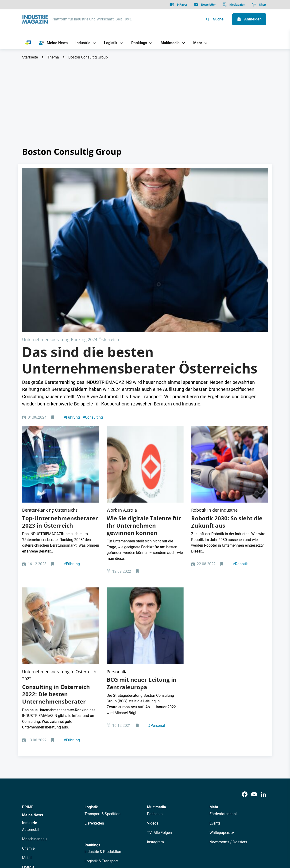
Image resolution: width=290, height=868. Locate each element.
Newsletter (111, 799)
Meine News (33, 666)
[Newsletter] (205, 5)
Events (215, 674)
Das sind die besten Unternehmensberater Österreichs (140, 278)
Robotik (240, 448)
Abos (128, 799)
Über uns (70, 799)
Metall (27, 708)
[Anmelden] (249, 19)
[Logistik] (109, 43)
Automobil (31, 680)
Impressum (71, 840)
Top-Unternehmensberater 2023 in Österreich (60, 406)
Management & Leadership (107, 721)
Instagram (155, 693)
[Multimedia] (168, 43)
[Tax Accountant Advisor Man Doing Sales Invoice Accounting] (145, 209)
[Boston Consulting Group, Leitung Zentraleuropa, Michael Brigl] (145, 493)
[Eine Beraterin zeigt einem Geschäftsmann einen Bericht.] (61, 493)
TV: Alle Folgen (159, 683)
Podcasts (155, 664)
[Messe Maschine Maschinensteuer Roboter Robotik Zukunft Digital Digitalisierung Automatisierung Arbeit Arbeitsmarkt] (230, 365)
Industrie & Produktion (103, 702)
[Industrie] (81, 43)
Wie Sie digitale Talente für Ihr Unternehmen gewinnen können (144, 410)
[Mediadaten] (234, 5)
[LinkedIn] (263, 645)
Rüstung (29, 727)
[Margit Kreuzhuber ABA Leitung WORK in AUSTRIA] (145, 365)
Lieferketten (94, 674)
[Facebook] (245, 645)
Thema (53, 57)
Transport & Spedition (102, 664)
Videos (153, 674)
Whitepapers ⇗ (222, 683)
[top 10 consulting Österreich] (61, 365)
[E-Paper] (178, 5)
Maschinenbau (34, 690)
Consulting (93, 335)
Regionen (92, 740)
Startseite (30, 57)
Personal (157, 576)
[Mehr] (196, 43)
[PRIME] (28, 43)
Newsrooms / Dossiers (228, 693)
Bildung (91, 730)
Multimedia (157, 658)
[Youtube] (254, 645)
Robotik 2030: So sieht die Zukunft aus (227, 406)
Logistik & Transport (101, 712)
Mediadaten (161, 799)
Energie (28, 718)
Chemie (28, 699)
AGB (54, 840)
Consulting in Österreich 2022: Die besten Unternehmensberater (56, 545)
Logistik (91, 658)
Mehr (214, 658)
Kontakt (90, 840)
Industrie (30, 673)
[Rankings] (137, 43)
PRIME (28, 658)
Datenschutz (36, 840)
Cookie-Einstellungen (118, 840)
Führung (72, 335)
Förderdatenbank (224, 664)
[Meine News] (53, 43)
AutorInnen (90, 799)
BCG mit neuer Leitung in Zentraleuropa (142, 534)
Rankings (92, 696)
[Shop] (259, 5)
